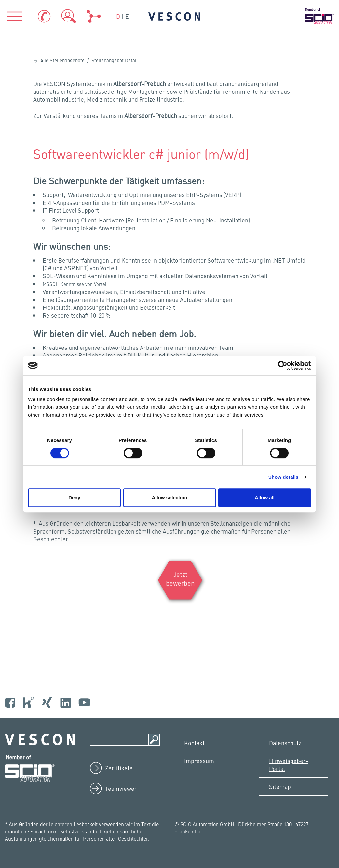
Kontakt (194, 743)
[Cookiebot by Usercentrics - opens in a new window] (283, 365)
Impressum (199, 761)
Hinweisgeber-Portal (289, 765)
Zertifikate (119, 768)
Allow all (265, 498)
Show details (284, 477)
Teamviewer (121, 788)
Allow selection (169, 498)
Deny (74, 498)
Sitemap (280, 786)
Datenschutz (285, 743)
